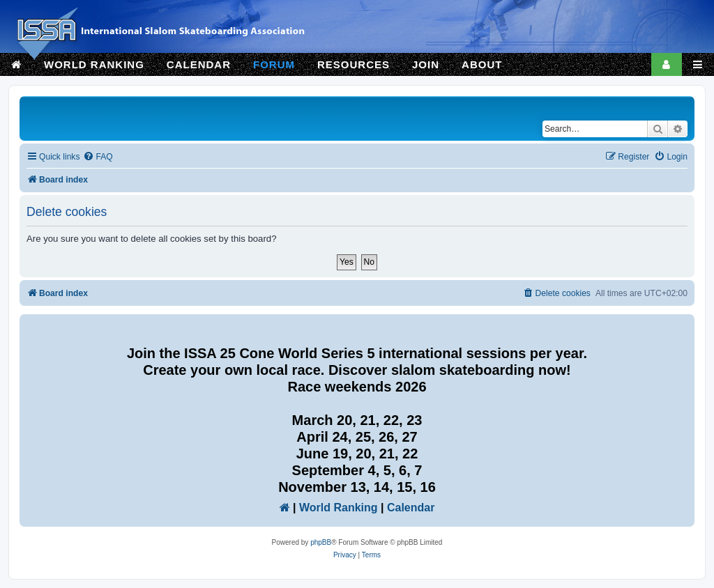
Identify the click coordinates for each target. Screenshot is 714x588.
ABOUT (482, 64)
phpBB (321, 542)
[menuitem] (98, 157)
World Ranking (339, 508)
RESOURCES (354, 64)
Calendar (411, 508)
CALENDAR (199, 64)
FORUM (274, 64)
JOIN (426, 64)
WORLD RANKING (94, 64)
